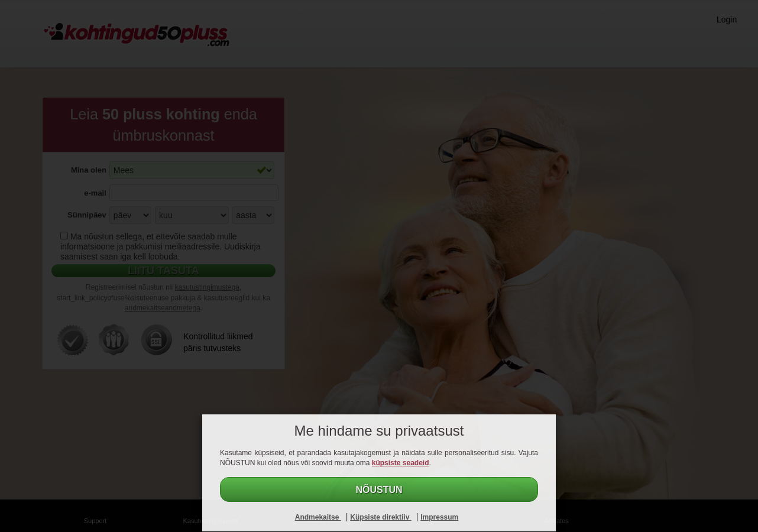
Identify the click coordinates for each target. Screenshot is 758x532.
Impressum (439, 517)
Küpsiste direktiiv (380, 517)
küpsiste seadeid (401, 463)
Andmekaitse (318, 517)
